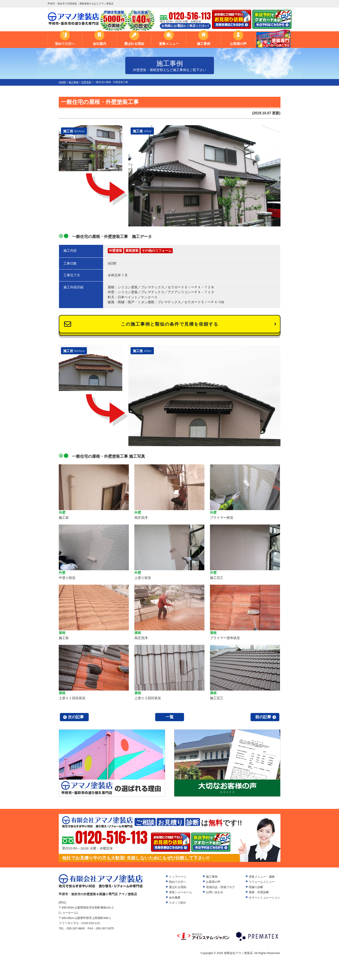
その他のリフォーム (157, 250)
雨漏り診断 (256, 887)
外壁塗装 (116, 250)
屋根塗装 (132, 250)
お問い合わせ (215, 892)
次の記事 (76, 717)
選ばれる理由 (134, 44)
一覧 (170, 717)
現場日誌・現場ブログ (220, 887)
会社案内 (100, 44)
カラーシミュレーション (265, 898)
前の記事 (263, 717)
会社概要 (175, 898)
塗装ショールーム (180, 892)
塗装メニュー (169, 44)
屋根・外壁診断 (259, 892)
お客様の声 (238, 44)
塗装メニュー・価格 (262, 877)
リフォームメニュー (262, 882)
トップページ (178, 877)
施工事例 (204, 44)
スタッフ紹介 (178, 903)
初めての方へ (65, 44)
